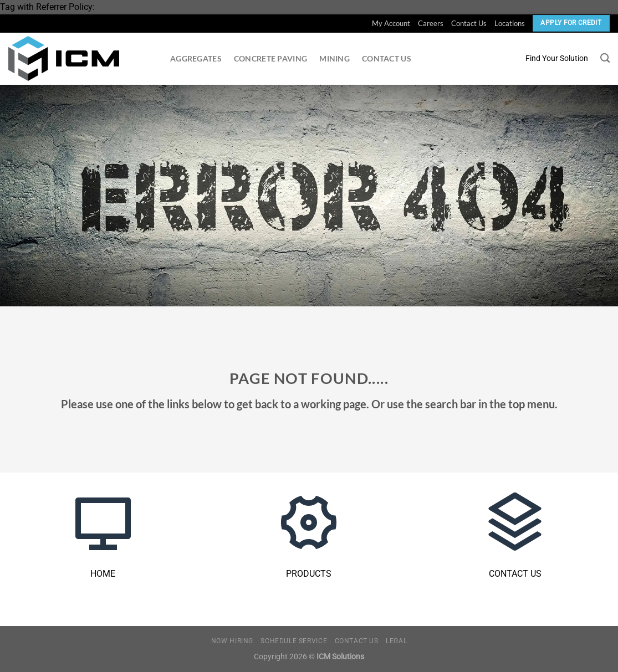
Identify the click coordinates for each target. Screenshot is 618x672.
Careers (431, 23)
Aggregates (196, 58)
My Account (391, 23)
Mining (334, 58)
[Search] (605, 58)
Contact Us (469, 23)
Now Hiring (232, 641)
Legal (396, 641)
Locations (510, 23)
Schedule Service (294, 641)
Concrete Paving (270, 58)
